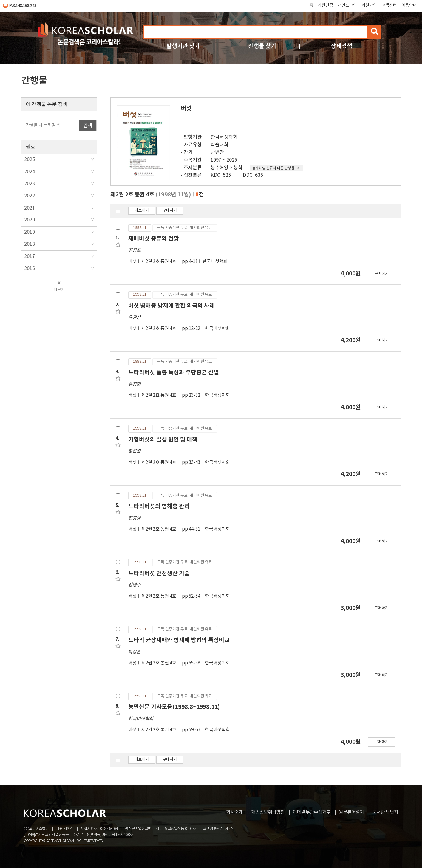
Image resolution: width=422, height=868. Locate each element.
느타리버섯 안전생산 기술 (159, 573)
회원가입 (369, 5)
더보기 (59, 286)
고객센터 (389, 5)
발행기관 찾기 (183, 46)
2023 (30, 184)
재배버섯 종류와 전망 (154, 239)
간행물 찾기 (262, 46)
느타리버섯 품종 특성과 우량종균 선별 (174, 372)
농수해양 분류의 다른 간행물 (276, 168)
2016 (30, 269)
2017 (30, 256)
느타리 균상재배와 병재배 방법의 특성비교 (179, 640)
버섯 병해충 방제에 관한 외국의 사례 (171, 306)
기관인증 (325, 5)
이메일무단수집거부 (312, 812)
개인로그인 (347, 5)
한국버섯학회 (224, 137)
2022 (30, 196)
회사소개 (234, 812)
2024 (30, 172)
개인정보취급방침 (268, 812)
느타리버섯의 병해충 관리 (159, 506)
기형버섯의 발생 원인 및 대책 (163, 440)
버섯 (132, 262)
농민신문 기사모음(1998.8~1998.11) (174, 707)
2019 (30, 232)
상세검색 (341, 46)
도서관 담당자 (385, 812)
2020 (30, 220)
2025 (30, 159)
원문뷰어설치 (351, 812)
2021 (30, 208)
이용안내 (409, 5)
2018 (30, 244)
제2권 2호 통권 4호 (159, 262)
